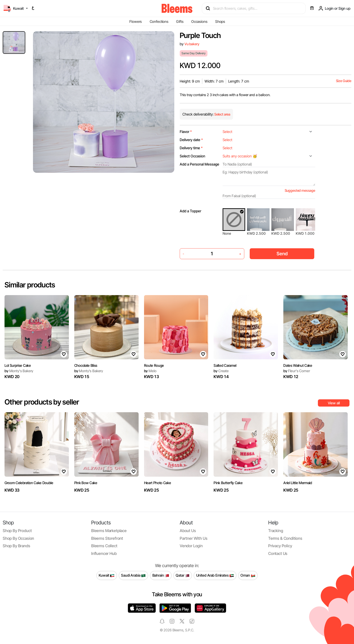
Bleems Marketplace (109, 531)
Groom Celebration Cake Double (29, 483)
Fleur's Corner (297, 371)
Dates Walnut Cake (298, 365)
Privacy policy (280, 546)
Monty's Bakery (19, 371)
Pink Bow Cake (86, 483)
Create (221, 371)
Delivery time (191, 148)
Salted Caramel (225, 365)
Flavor (186, 132)
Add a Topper (190, 211)
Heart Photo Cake (158, 483)
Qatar (183, 575)
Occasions (199, 21)
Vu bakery (192, 44)
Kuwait (107, 575)
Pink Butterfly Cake (228, 483)
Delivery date (191, 140)
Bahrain (161, 575)
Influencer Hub (104, 553)
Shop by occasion (18, 538)
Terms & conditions (285, 538)
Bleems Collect (104, 546)
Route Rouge (154, 365)
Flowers (136, 21)
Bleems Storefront (107, 538)
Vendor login (191, 546)
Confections (159, 21)
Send (282, 254)
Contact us (278, 553)
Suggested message (300, 191)
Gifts (180, 21)
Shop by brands (16, 546)
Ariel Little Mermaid (298, 483)
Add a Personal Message (199, 164)
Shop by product (17, 531)
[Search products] (256, 8)
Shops (220, 21)
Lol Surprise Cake (18, 365)
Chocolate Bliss (86, 365)
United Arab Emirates (215, 575)
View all (334, 403)
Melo (150, 371)
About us (188, 531)
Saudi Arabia (133, 575)
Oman (248, 575)
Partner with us (193, 538)
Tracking (276, 531)
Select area (222, 114)
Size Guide (344, 81)
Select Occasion (192, 156)
